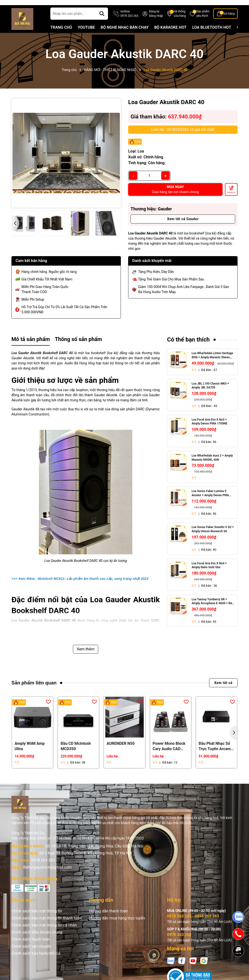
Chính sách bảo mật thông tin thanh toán (47, 926)
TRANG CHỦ (61, 35)
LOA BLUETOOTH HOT (212, 35)
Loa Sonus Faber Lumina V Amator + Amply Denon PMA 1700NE (210, 501)
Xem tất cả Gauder (183, 227)
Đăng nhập (156, 24)
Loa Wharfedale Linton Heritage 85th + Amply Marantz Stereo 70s (212, 364)
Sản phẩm (203, 22)
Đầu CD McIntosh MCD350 (76, 754)
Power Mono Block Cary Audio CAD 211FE (169, 755)
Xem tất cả (223, 691)
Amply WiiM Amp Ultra (30, 754)
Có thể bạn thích (188, 347)
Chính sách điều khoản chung (37, 940)
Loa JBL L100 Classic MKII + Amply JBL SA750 (210, 393)
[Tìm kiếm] (102, 21)
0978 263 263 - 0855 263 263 (193, 924)
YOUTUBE (86, 35)
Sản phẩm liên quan (34, 691)
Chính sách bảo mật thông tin (37, 919)
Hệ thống (180, 22)
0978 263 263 (43, 868)
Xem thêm (86, 657)
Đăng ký (154, 19)
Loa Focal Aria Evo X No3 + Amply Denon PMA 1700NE (209, 429)
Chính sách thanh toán (31, 947)
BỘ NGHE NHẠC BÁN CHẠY (125, 35)
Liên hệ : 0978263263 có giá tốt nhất (183, 137)
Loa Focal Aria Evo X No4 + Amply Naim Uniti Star (209, 573)
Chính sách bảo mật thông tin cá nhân (44, 933)
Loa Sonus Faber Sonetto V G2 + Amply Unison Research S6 (213, 537)
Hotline (129, 22)
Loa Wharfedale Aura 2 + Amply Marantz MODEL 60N (212, 465)
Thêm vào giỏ (231, 200)
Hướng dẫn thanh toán (109, 919)
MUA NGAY (175, 197)
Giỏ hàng (229, 21)
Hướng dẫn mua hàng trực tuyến (117, 926)
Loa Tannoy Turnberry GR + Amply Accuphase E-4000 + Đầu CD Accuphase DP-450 (213, 609)
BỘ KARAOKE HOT (170, 35)
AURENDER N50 (120, 751)
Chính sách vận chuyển (31, 954)
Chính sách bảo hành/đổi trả (36, 961)
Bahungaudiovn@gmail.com (47, 875)
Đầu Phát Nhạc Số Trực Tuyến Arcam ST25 (215, 755)
